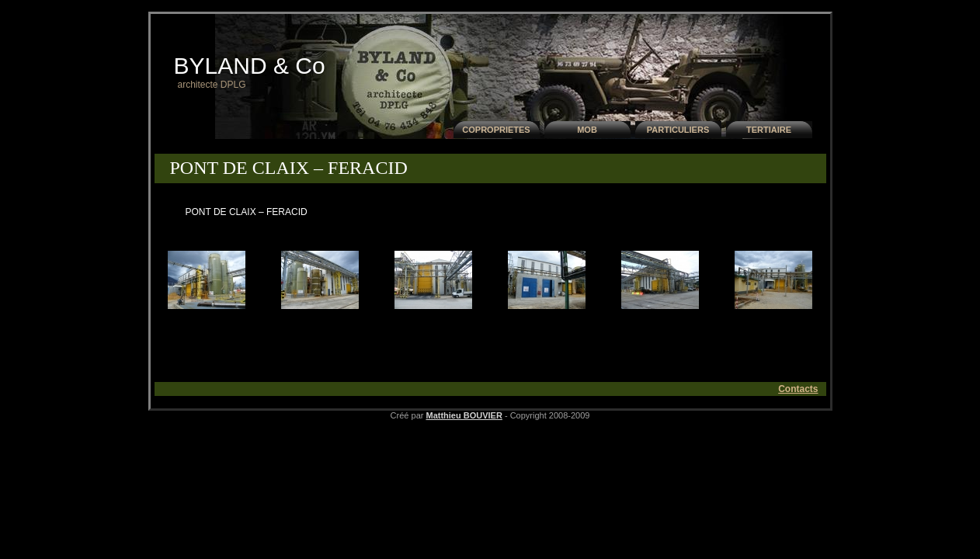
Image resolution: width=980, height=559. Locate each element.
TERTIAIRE (769, 130)
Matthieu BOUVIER (464, 415)
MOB (587, 130)
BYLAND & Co (250, 66)
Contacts (798, 389)
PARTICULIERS (678, 130)
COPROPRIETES (496, 130)
